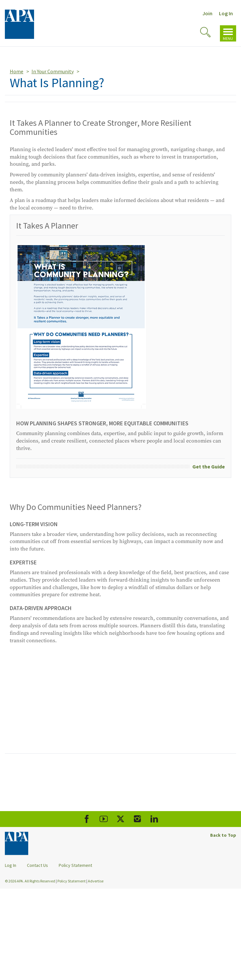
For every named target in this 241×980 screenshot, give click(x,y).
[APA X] (120, 819)
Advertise (96, 881)
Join (207, 13)
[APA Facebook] (87, 819)
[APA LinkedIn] (154, 819)
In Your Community (53, 71)
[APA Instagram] (137, 819)
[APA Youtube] (104, 819)
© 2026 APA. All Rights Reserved (30, 881)
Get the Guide (209, 466)
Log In (226, 13)
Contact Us (37, 865)
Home (17, 71)
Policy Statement (75, 865)
